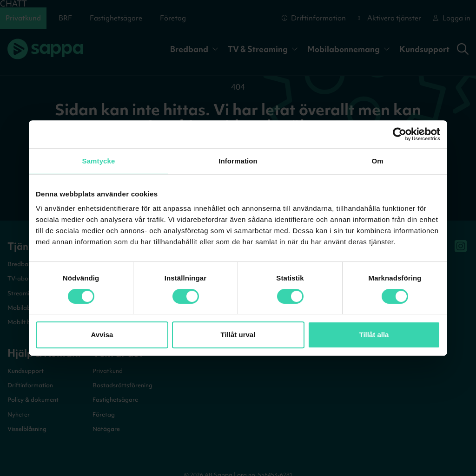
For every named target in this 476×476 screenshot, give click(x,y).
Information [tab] (238, 161)
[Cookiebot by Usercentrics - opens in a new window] (400, 134)
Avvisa (102, 335)
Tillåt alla (374, 335)
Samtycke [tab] (99, 161)
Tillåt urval (238, 335)
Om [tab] (377, 161)
